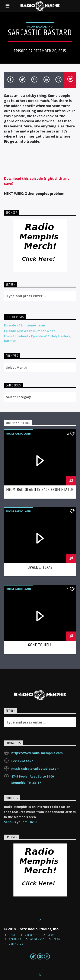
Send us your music (21, 822)
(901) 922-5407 (22, 761)
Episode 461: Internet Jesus (25, 325)
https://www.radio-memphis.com (37, 753)
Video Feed (32, 935)
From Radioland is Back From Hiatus (40, 490)
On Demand (37, 940)
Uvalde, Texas (40, 567)
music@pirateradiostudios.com (35, 769)
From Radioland (40, 26)
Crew (57, 940)
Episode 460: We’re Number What (29, 331)
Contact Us (16, 944)
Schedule (15, 940)
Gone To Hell (40, 645)
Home (12, 935)
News (51, 935)
